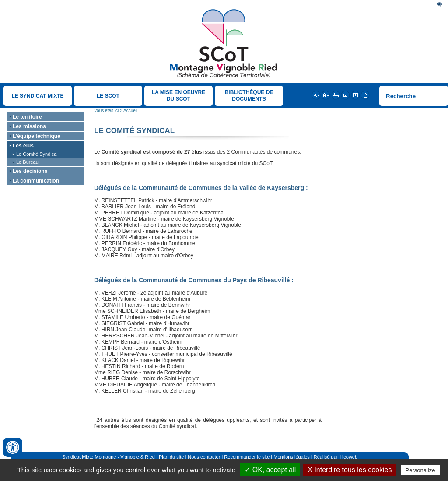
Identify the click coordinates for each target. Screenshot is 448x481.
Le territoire (27, 117)
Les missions (29, 126)
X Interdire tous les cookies (350, 470)
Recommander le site (247, 457)
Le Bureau (27, 162)
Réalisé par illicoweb (336, 457)
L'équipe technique (37, 136)
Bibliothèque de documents (249, 96)
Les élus (23, 146)
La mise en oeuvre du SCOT (178, 96)
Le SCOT (108, 96)
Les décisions (30, 171)
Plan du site (171, 457)
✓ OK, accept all (270, 470)
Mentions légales (292, 457)
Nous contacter (204, 457)
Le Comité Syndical (37, 154)
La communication (36, 181)
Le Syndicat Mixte (37, 96)
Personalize (420, 470)
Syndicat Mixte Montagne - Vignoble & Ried (108, 457)
